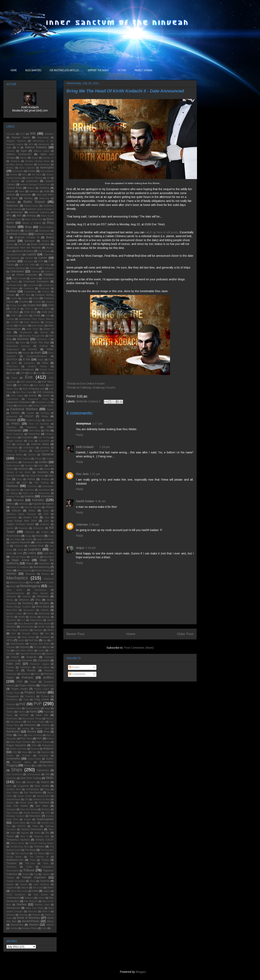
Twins (32, 881)
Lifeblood (19, 546)
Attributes (34, 191)
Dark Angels (38, 326)
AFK (31, 144)
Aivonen (10, 151)
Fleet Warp (35, 431)
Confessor (29, 288)
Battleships (17, 212)
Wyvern (34, 925)
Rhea (46, 732)
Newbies (38, 630)
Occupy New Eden (40, 644)
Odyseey (11, 647)
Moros (30, 613)
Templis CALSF (45, 840)
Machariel (49, 557)
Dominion (23, 339)
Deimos (44, 332)
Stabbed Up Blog (41, 799)
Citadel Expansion (27, 275)
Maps (9, 570)
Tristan (26, 874)
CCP (40, 261)
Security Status (22, 762)
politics (48, 677)
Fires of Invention (39, 424)
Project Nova (13, 693)
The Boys (30, 850)
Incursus (18, 500)
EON (23, 373)
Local (20, 550)
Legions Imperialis (20, 542)
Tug (36, 874)
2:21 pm (95, 474)
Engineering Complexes (20, 370)
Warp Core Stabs (35, 908)
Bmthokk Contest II (88, 401)
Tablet (35, 826)
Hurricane (32, 486)
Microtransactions (15, 593)
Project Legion (42, 689)
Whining (10, 915)
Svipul (33, 823)
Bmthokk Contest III (27, 237)
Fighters (50, 420)
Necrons (11, 627)
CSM (51, 305)
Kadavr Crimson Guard (20, 524)
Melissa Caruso (18, 582)
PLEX (37, 674)
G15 (8, 444)
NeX (14, 633)
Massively (30, 574)
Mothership (44, 613)
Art (48, 178)
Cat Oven (28, 261)
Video (35, 891)
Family (50, 409)
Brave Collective (40, 244)
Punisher (11, 704)
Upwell (24, 884)
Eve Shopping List (33, 389)
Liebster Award (43, 542)
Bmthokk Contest (17, 234)
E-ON (26, 359)
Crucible (23, 302)
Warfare (21, 904)
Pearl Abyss (43, 667)
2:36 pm (94, 525)
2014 (22, 134)
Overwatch (43, 660)
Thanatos (39, 847)
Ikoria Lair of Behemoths (36, 493)
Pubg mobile (42, 699)
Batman (11, 202)
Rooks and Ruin (18, 749)
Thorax (45, 860)
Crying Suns (16, 305)
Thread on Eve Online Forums (86, 384)
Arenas (14, 174)
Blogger (141, 972)
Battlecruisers (31, 206)
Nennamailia (27, 627)
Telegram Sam (41, 836)
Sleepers (31, 782)
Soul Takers (12, 793)
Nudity (21, 640)
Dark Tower (32, 329)
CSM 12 (29, 309)
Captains (15, 258)
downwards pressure (18, 346)
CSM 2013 (30, 312)
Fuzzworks (44, 441)
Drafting (43, 346)
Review (32, 731)
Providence (12, 699)
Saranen (46, 752)
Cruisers (49, 302)
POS (19, 682)
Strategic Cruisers (15, 816)
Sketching (11, 778)
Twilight (10, 878)
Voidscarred (13, 898)
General (48, 454)
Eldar (45, 363)
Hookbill (10, 483)
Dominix (10, 343)
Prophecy (30, 696)
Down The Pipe (40, 343)
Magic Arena (20, 560)
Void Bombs (41, 895)
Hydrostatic (48, 486)
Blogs (28, 227)
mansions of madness (18, 567)
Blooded (15, 231)
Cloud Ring (48, 278)
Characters (17, 271)
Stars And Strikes (29, 809)
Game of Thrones (17, 451)
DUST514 (12, 360)
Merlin (13, 586)
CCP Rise (45, 265)
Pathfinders (25, 667)
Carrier (43, 258)
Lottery (32, 553)
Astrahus (44, 188)
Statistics (46, 809)
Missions (24, 600)
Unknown (82, 525)
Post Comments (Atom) (139, 648)
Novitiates (45, 637)
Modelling (28, 603)
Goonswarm (28, 462)
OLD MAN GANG (24, 650)
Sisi (47, 774)
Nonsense (11, 637)
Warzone (32, 911)
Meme (32, 582)
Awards (11, 195)
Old (8, 650)
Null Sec (33, 640)
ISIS (46, 514)
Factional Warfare (24, 409)
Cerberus (34, 268)
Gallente (21, 444)
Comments (77, 674)
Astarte (31, 188)
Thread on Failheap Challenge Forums (91, 388)
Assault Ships (14, 188)
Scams (10, 756)
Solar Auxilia (42, 786)
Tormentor (11, 867)
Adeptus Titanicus (16, 141)
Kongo (28, 536)
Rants (33, 711)
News (51, 630)
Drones (26, 353)
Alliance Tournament (19, 154)
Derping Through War (34, 336)
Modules (44, 603)
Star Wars (42, 806)
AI (18, 147)
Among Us (48, 158)
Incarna (29, 496)
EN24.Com (12, 366)
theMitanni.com (15, 860)
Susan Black (19, 823)
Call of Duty (44, 251)
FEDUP (29, 416)
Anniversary (44, 164)
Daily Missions (32, 322)
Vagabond (11, 888)
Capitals (31, 254)
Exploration (23, 406)
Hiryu (19, 479)
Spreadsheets (13, 799)
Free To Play (44, 437)
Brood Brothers (25, 251)
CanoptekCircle (14, 255)
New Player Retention (18, 630)
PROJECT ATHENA (143, 70)
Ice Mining (12, 493)
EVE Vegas (17, 396)
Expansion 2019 (38, 399)
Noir (47, 633)
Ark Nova (37, 174)
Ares (24, 174)
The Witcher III (39, 857)
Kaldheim (45, 524)
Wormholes (17, 925)
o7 (52, 640)
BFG (9, 216)
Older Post (185, 634)
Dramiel (33, 349)
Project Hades (19, 689)
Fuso (31, 441)
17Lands (11, 134)
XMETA (50, 925)
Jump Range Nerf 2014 (21, 521)
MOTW (10, 617)
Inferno (10, 504)
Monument (29, 610)
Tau (47, 833)
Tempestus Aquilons (18, 840)
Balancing (44, 198)
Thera (32, 860)
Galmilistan (29, 448)
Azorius (28, 198)
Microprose (40, 590)
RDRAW (24, 715)
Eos (31, 373)
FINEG (15, 424)
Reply (80, 435)
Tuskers (46, 874)
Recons (50, 718)
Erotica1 (49, 373)
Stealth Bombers (32, 813)
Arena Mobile (47, 171)
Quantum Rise (14, 708)
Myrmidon (11, 620)
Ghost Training (23, 459)
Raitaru (10, 712)
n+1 (23, 620)
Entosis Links (47, 370)
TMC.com (30, 863)
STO (47, 813)
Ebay (51, 360)
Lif (8, 546)
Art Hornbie (13, 181)
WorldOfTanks (31, 921)
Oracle (15, 657)
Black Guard (47, 216)
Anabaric (15, 161)
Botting (45, 241)
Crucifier (37, 302)
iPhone (50, 507)
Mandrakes (44, 563)
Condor (14, 288)
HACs (41, 466)
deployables (12, 336)
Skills (50, 778)
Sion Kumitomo (14, 774)
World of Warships (28, 918)
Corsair (10, 295)
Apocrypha (47, 167)
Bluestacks (44, 231)
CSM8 (37, 316)
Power (33, 682)
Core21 (46, 292)
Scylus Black (34, 759)
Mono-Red (12, 610)
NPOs (10, 640)
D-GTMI (15, 322)
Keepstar (23, 528)
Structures (35, 816)
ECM (14, 363)
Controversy (30, 292)
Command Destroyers (36, 282)
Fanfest (15, 413)
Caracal (29, 258)
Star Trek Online (17, 806)
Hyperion (15, 490)
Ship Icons (48, 766)
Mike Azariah (40, 593)
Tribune (29, 870)
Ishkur (32, 511)
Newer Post (75, 634)
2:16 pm (90, 548)
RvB (15, 752)
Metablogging (30, 586)
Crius (36, 298)
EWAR (46, 396)
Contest (11, 291)
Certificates (48, 268)
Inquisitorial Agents (43, 504)
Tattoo (37, 833)
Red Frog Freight (36, 722)
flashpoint (32, 427)
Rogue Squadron (16, 745)
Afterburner (44, 144)
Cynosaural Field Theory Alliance (36, 319)
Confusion (44, 288)
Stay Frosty (12, 813)
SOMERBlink (32, 789)
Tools (46, 863)
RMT (39, 739)
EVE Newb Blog (29, 382)
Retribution (13, 731)
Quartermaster (33, 708)
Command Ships (15, 285)
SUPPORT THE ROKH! (98, 70)
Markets (11, 574)
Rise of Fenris (35, 735)
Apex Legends (27, 168)
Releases (11, 728)
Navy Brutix (44, 623)
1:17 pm (97, 424)
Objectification (17, 644)
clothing (34, 278)
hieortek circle (13, 476)
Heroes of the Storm (18, 472)
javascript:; (12, 517)
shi (36, 766)
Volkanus (29, 898)
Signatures (43, 770)
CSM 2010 (44, 309)
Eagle (40, 360)
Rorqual (35, 749)
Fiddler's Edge (34, 420)
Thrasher (11, 863)
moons (45, 610)
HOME (14, 70)
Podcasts (27, 677)
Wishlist (36, 915)
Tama (13, 833)
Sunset (27, 819)
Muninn (33, 617)
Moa (38, 600)
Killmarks (30, 532)
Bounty (10, 244)
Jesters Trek (31, 517)
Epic (39, 373)
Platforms (26, 674)
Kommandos (13, 536)
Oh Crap (38, 647)
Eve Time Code (24, 392)
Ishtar (46, 511)
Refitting (45, 725)
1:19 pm (104, 447)
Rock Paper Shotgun (20, 742)
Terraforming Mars (19, 847)
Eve (29, 377)
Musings (46, 617)
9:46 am (100, 501)
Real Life (42, 715)
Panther (10, 667)
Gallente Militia (40, 444)
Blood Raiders (46, 227)
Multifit (21, 617)
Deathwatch (26, 332)
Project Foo (47, 685)
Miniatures (43, 596)
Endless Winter (37, 366)
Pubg (26, 699)
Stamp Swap (26, 803)
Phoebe (31, 670)
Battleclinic (12, 206)
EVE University (45, 392)
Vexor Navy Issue (19, 891)
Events (33, 396)
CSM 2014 (47, 312)
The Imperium (22, 853)
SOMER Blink (14, 789)
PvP (38, 704)
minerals (26, 596)
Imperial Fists (13, 496)
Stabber (10, 803)
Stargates (11, 809)
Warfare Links (42, 905)
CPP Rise (25, 295)
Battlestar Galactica (39, 212)
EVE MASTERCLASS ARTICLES (64, 70)
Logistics (34, 549)
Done (22, 343)
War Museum (31, 901)
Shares (27, 766)
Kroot (51, 536)
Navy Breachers (26, 623)
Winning (23, 915)
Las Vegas (15, 539)
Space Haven (25, 796)
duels (38, 353)
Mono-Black (43, 607)
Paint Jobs (14, 664)
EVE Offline (23, 385)
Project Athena (27, 685)
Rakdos (22, 712)
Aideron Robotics (36, 147)
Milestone (11, 596)
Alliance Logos (41, 151)
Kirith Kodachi (85, 447)
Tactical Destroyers (32, 829)
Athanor (10, 191)
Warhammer (13, 908)
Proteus (45, 696)
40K (33, 134)
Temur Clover (17, 843)
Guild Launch (13, 466)
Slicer (9, 786)
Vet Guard (38, 888)
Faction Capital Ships (43, 406)
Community (48, 285)
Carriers (11, 261)
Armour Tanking (34, 178)
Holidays (45, 479)
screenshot (13, 759)
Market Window (42, 570)
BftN (19, 216)
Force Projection (15, 434)
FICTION (122, 70)
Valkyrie (24, 888)
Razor (9, 715)
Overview (27, 660)
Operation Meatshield (31, 654)
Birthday (31, 216)
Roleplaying (48, 745)
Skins (18, 782)
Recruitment (16, 722)
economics (29, 363)
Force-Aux (34, 434)
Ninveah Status (30, 633)
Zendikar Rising (30, 928)
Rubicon (48, 749)
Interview (15, 507)
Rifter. (20, 735)
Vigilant (46, 891)
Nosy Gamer (28, 637)
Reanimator (12, 718)
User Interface (41, 884)
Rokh (34, 745)
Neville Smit (44, 627)
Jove (47, 517)
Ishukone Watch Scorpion (21, 514)
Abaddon (49, 134)
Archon (32, 171)
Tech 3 (24, 836)
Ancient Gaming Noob (37, 161)
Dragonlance (13, 349)
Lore (20, 553)
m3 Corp (35, 557)
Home (131, 634)
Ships (17, 770)
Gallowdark (12, 448)
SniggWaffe (23, 786)
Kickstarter (38, 528)
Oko (48, 647)
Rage (47, 708)
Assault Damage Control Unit (35, 184)
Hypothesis (44, 490)
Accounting (43, 137)
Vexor (50, 888)
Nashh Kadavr (85, 501)
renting (26, 728)
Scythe (50, 759)
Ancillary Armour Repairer (20, 164)
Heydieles (43, 472)
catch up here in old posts (162, 232)
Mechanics (17, 578)
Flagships (11, 427)
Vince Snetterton (16, 895)
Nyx (45, 640)
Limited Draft (36, 546)
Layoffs (29, 539)
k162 (46, 521)
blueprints (29, 231)
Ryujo (25, 752)
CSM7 (25, 316)
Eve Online (39, 385)
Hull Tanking (41, 483)
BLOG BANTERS (33, 70)
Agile (9, 147)
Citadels (48, 275)
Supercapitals (45, 819)
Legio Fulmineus (45, 539)
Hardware (23, 469)
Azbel (14, 198)
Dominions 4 (43, 339)
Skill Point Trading (31, 778)
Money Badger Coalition (19, 607)
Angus (80, 548)
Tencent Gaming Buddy (41, 843)
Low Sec (49, 553)
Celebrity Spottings (16, 268)
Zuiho (44, 928)
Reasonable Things (32, 718)
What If (46, 911)
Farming (45, 413)
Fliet (47, 431)
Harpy (36, 469)
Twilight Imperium (34, 877)
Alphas (23, 158)
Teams (10, 836)
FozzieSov (27, 437)
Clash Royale (19, 278)
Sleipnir (45, 782)
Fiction (11, 420)
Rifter (9, 735)
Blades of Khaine (32, 223)
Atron (22, 191)
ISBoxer (16, 511)
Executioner (12, 399)
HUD (24, 483)
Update (10, 884)
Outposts (32, 657)
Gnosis (38, 459)
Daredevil (23, 326)
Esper (14, 378)
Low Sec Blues (18, 557)
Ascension (32, 181)
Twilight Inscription (16, 881)
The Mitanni (39, 853)
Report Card (42, 728)
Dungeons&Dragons (37, 356)
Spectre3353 (43, 796)
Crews (25, 298)
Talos (51, 829)
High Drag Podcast (34, 476)
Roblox (50, 739)
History (31, 479)
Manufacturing (42, 567)
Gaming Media (14, 455)
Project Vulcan (35, 692)
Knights (45, 532)
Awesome (26, 195)
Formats (49, 434)
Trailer (29, 867)
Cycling (10, 319)
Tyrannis (45, 881)
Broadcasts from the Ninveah (24, 248)
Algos (24, 151)
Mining (10, 600)
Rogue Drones (43, 742)
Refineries (30, 725)
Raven (47, 712)
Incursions (47, 496)
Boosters (30, 241)
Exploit (10, 406)
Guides (43, 462)
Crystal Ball (34, 305)
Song (47, 789)
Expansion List (43, 402)
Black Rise (15, 219)
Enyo (13, 373)
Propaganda (12, 696)
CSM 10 (15, 309)
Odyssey (24, 647)
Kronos (40, 536)
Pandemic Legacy (39, 664)
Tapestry (25, 833)
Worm (50, 921)
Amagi (35, 158)
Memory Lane (47, 582)
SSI (26, 799)
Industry (38, 500)
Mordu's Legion (14, 613)
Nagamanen (36, 620)
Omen (41, 650)
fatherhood (12, 416)
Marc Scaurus (24, 570)
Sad (34, 752)
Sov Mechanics (33, 793)
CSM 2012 (12, 312)
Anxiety (10, 168)
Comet (14, 282)
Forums (14, 437)
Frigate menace (15, 441)
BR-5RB (22, 244)
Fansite (30, 413)
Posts (74, 667)
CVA (48, 316)
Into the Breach (33, 507)
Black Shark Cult (34, 219)
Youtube (14, 928)
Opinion (50, 654)
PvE (22, 704)
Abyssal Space (21, 137)
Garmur (32, 455)
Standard (44, 803)
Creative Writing (44, 295)
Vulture (41, 898)
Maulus (45, 574)
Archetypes (18, 171)
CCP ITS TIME (27, 265)
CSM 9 (14, 316)
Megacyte (49, 579)
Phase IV (12, 670)
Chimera (36, 272)
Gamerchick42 (41, 451)
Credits (14, 298)
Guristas (29, 466)
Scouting (43, 756)
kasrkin (10, 528)
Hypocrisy (29, 490)
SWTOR (21, 826)
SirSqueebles (34, 774)
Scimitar (26, 756)
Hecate (47, 469)
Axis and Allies (45, 195)
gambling (45, 448)
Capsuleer (48, 255)
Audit (46, 191)
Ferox (45, 416)
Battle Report (34, 202)
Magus (30, 563)
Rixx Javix (82, 474)
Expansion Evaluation (19, 402)
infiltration (24, 504)
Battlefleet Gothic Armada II (40, 209)
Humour (12, 486)
